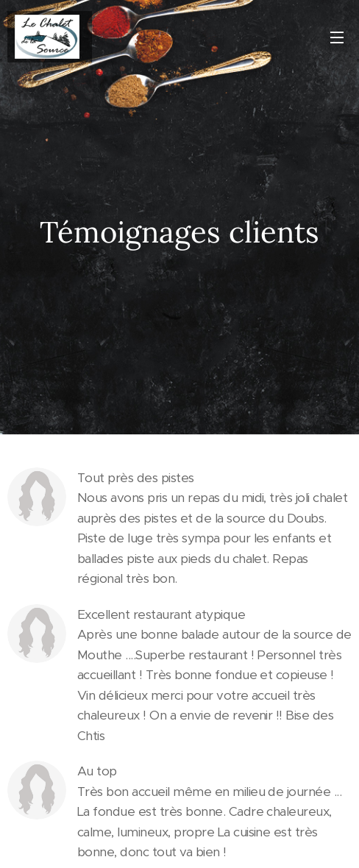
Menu (337, 37)
